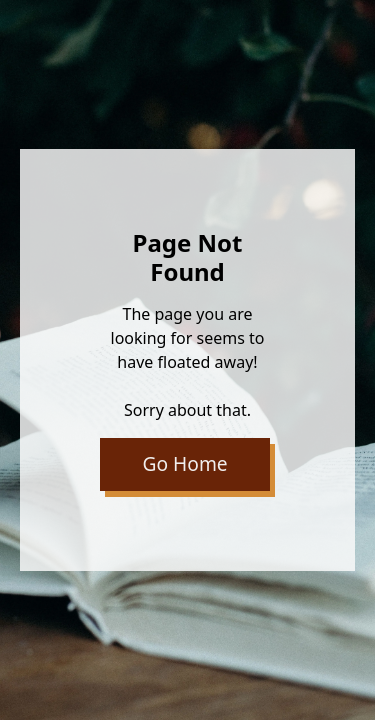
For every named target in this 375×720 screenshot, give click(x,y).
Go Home (185, 463)
